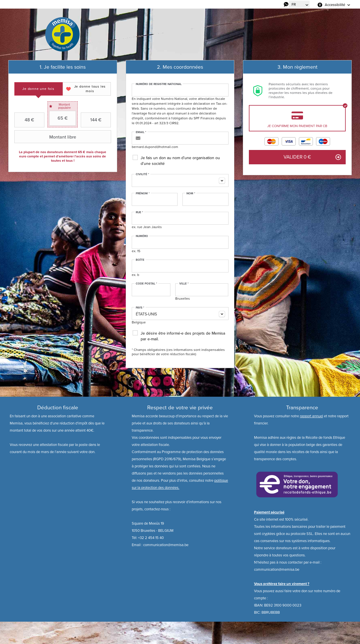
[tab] (39, 89)
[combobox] (180, 180)
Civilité (142, 174)
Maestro (323, 141)
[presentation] (39, 89)
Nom (191, 193)
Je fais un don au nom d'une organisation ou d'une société (180, 161)
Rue (139, 212)
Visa (289, 141)
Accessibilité (335, 5)
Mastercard (272, 141)
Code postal (146, 284)
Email (141, 132)
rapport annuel (311, 416)
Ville (184, 284)
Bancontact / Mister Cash (306, 141)
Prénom (143, 193)
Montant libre (46, 137)
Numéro (142, 236)
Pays (140, 308)
